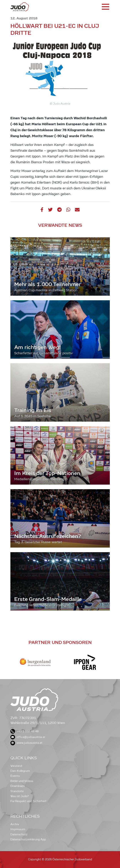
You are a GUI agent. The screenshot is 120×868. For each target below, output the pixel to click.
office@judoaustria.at (28, 737)
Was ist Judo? (20, 796)
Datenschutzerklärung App (28, 839)
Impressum (18, 829)
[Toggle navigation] (105, 7)
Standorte (17, 791)
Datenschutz (19, 834)
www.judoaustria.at (26, 743)
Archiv (15, 824)
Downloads (18, 786)
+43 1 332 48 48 (24, 731)
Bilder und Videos (22, 781)
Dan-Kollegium (20, 771)
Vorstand (16, 766)
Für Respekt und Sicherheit (28, 801)
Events (15, 776)
